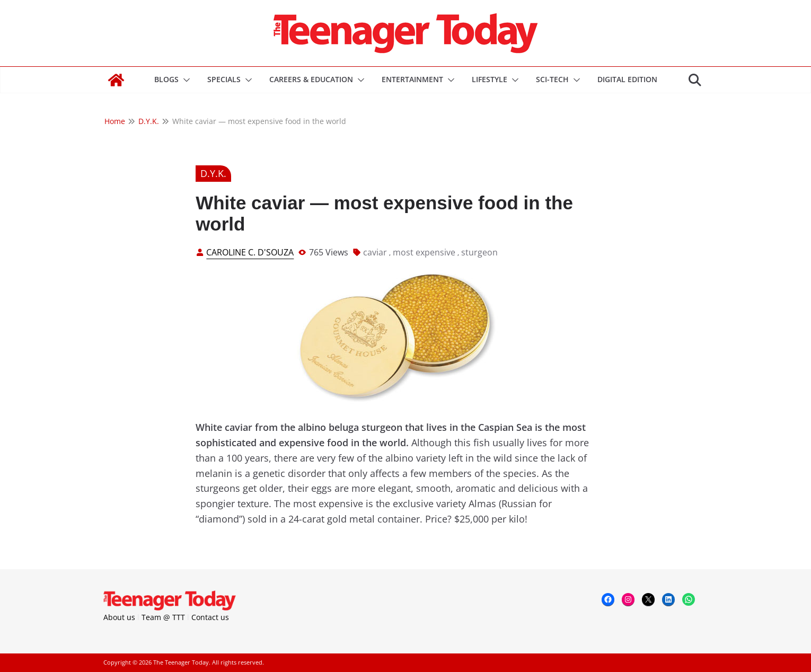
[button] (184, 80)
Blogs (166, 79)
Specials (224, 79)
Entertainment (412, 79)
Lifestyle (490, 79)
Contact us (210, 617)
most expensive (424, 252)
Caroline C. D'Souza (250, 252)
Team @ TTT (163, 617)
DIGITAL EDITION (627, 79)
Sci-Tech (552, 79)
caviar (375, 252)
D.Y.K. (213, 173)
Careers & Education (311, 79)
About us (119, 617)
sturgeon (479, 252)
